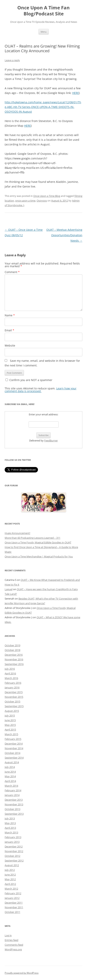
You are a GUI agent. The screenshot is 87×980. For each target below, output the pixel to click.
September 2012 (14, 861)
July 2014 (10, 767)
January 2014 (12, 795)
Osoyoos (42, 201)
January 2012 (12, 898)
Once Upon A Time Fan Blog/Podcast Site (43, 11)
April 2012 (10, 884)
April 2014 (10, 781)
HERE (76, 93)
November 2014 (14, 748)
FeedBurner (51, 440)
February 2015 (13, 739)
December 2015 (14, 692)
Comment (12, 272)
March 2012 (11, 889)
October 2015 (12, 701)
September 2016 (14, 664)
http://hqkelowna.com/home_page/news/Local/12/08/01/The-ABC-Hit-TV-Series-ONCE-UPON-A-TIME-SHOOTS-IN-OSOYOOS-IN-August (43, 107)
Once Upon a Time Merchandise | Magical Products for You (39, 556)
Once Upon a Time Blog (47, 196)
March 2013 (11, 832)
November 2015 (14, 697)
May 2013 (10, 823)
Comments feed (14, 945)
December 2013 (14, 800)
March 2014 (11, 786)
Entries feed (11, 940)
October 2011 (12, 912)
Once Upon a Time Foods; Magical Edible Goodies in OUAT (38, 542)
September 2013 (14, 814)
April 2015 (10, 730)
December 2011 (14, 903)
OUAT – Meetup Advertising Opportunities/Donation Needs (64, 235)
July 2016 (10, 669)
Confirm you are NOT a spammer (29, 380)
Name (10, 315)
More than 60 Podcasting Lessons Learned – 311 (33, 538)
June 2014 (10, 772)
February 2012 (13, 893)
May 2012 (10, 879)
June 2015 (10, 720)
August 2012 (12, 865)
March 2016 (11, 678)
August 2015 (12, 711)
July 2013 (10, 818)
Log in (8, 935)
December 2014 (14, 744)
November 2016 (14, 659)
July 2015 (10, 716)
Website (10, 345)
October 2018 (12, 650)
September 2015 (14, 706)
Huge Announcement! (17, 533)
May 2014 (10, 776)
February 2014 (13, 790)
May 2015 (10, 725)
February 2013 (13, 837)
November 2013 (14, 804)
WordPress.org (13, 949)
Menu (44, 32)
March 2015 (11, 734)
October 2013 (12, 809)
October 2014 (12, 753)
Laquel (9, 589)
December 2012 (14, 846)
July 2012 (10, 870)
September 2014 (14, 758)
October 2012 (12, 856)
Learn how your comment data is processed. (41, 390)
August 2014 (12, 762)
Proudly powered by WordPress (22, 973)
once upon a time (25, 201)
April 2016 (10, 673)
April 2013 (10, 828)
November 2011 (14, 907)
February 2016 (13, 683)
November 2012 (14, 851)
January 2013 (12, 842)
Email (9, 330)
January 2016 (12, 687)
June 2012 (10, 875)
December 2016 (14, 655)
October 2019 (12, 645)
